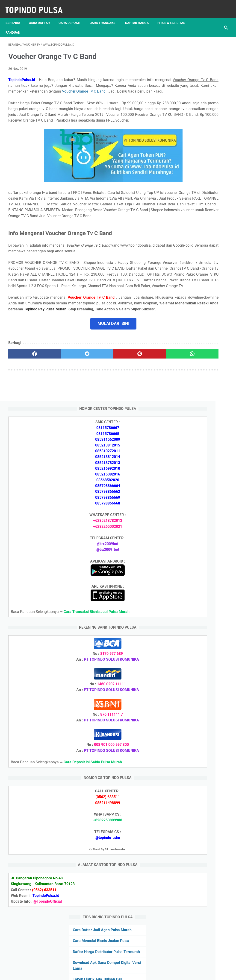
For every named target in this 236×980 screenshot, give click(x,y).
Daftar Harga (140, 16)
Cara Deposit (72, 16)
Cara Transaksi (106, 16)
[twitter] (63, 408)
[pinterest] (100, 408)
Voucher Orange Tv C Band (63, 93)
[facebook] (27, 408)
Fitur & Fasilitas (22, 26)
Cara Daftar (42, 16)
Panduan (52, 26)
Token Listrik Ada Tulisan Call (199, 697)
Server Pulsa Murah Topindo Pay (102, 973)
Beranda (16, 16)
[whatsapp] (136, 408)
